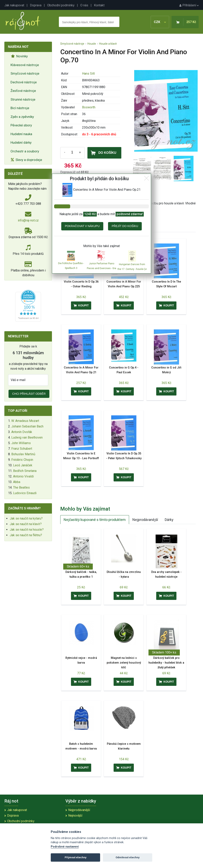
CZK (160, 22)
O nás (84, 5)
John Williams (21, 443)
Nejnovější (75, 816)
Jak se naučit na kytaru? (26, 518)
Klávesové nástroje (25, 65)
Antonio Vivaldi (23, 476)
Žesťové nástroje (23, 91)
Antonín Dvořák (22, 432)
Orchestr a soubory (25, 151)
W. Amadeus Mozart (25, 421)
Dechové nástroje (24, 82)
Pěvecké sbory (21, 125)
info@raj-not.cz (28, 220)
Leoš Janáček (23, 465)
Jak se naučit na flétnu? (26, 535)
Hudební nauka (21, 134)
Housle (92, 44)
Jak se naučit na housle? (27, 530)
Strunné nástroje (23, 99)
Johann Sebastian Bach (27, 426)
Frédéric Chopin (22, 460)
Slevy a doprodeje (26, 160)
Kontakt (99, 5)
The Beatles (21, 487)
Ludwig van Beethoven (27, 437)
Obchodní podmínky (61, 5)
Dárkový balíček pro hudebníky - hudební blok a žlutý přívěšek (166, 663)
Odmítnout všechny (128, 857)
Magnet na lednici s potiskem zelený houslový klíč (124, 663)
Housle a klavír (108, 44)
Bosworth (89, 107)
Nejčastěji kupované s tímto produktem (95, 520)
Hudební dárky (21, 142)
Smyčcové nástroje (25, 73)
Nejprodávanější (145, 520)
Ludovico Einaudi (25, 493)
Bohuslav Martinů (23, 454)
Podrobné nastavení (65, 847)
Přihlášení (189, 5)
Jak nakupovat (14, 5)
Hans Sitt (88, 74)
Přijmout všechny (76, 857)
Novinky (19, 56)
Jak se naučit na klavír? (26, 524)
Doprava (36, 5)
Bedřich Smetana (25, 471)
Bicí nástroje (20, 108)
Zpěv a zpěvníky (22, 117)
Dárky (169, 520)
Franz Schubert (22, 449)
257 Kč (191, 22)
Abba (17, 482)
